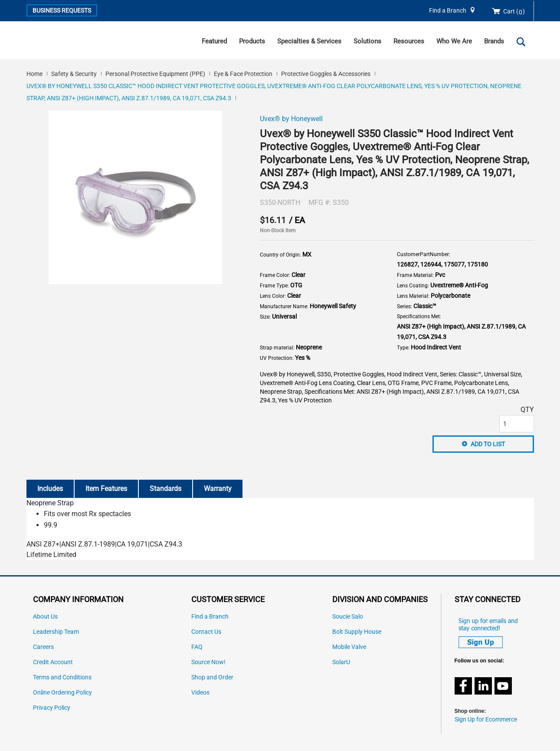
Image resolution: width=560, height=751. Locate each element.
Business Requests (62, 10)
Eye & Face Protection (243, 74)
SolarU (341, 662)
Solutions (367, 41)
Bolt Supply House (357, 632)
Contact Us (206, 632)
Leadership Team (56, 632)
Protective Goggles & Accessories (326, 74)
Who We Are (454, 41)
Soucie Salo (348, 617)
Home (34, 74)
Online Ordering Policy (62, 693)
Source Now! (208, 662)
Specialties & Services (309, 41)
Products (252, 41)
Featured (214, 41)
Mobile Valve (349, 647)
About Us (45, 617)
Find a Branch (448, 11)
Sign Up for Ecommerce (486, 720)
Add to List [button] (488, 444)
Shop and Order (212, 677)
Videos (200, 693)
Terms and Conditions (62, 677)
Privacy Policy (52, 708)
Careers (43, 647)
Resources (409, 41)
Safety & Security (74, 74)
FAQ (197, 647)
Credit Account (53, 662)
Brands (494, 41)
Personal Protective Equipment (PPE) (155, 74)
